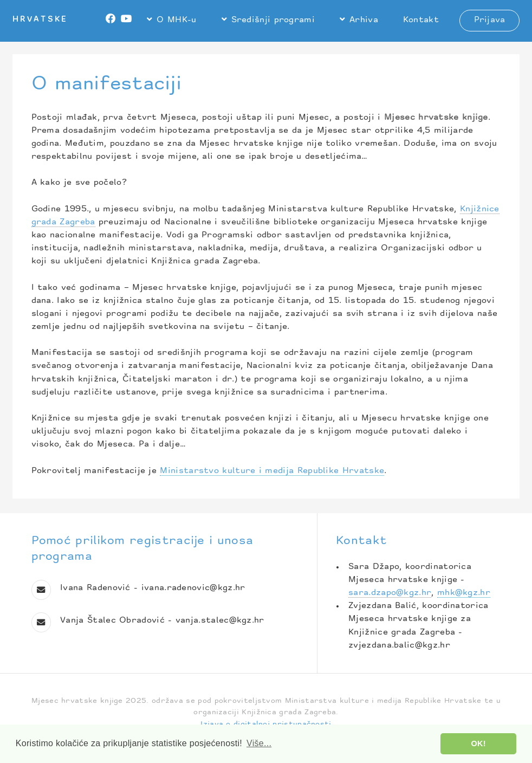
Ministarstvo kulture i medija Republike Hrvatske (272, 471)
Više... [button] (259, 743)
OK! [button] (479, 743)
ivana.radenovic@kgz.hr (193, 588)
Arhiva (364, 20)
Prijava (490, 20)
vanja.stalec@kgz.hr (220, 621)
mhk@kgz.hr (464, 593)
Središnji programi (273, 20)
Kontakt (421, 20)
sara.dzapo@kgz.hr (390, 593)
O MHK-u (176, 20)
